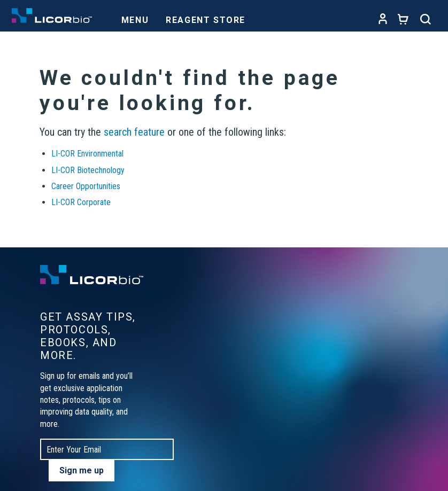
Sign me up (82, 470)
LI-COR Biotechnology (88, 170)
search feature (134, 132)
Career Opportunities (86, 186)
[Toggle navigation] (135, 17)
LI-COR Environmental (87, 154)
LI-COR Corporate (81, 202)
